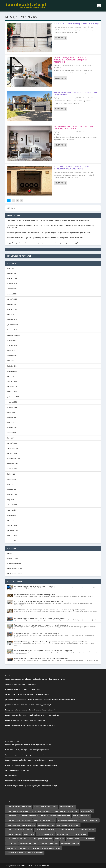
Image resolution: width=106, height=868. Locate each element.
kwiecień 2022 (12, 366)
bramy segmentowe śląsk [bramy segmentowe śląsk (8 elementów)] (45, 830)
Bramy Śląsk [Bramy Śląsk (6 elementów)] (29, 834)
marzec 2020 (12, 495)
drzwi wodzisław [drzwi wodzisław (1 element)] (79, 834)
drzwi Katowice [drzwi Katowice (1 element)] (63, 834)
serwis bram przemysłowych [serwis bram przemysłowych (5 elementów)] (18, 848)
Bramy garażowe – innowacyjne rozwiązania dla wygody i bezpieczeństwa (41, 659)
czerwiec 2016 (12, 541)
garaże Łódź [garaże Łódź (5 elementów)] (89, 839)
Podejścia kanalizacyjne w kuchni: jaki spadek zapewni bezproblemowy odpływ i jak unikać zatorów (50, 642)
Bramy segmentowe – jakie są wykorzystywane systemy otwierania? (30, 710)
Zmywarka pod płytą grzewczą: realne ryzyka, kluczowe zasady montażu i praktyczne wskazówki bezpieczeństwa (49, 220)
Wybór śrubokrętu (12, 775)
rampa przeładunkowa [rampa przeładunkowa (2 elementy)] (49, 843)
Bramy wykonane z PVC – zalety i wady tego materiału (25, 720)
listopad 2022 (12, 330)
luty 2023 (11, 314)
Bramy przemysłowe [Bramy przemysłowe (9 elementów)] (81, 816)
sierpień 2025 (12, 284)
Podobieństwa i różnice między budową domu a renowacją (27, 781)
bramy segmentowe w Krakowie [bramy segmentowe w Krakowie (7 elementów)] (19, 830)
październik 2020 (13, 459)
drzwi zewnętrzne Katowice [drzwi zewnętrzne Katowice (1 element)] (40, 839)
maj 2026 (11, 268)
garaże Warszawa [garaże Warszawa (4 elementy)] (74, 839)
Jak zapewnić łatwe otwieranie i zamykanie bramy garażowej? (28, 705)
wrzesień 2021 (12, 402)
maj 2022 (11, 361)
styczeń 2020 (12, 505)
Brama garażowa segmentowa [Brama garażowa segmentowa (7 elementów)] (19, 807)
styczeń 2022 (12, 381)
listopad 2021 (12, 392)
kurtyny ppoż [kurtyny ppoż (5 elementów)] (12, 843)
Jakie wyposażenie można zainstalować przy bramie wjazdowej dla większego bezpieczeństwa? (40, 700)
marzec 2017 (12, 515)
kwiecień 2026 (12, 273)
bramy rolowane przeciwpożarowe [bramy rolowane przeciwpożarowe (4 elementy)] (21, 825)
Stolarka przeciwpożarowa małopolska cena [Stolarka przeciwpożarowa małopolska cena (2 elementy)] (25, 853)
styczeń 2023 (12, 320)
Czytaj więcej (61, 38)
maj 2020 (11, 484)
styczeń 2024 (12, 299)
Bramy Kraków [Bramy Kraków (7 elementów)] (87, 811)
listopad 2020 (12, 453)
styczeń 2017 (12, 525)
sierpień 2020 (12, 469)
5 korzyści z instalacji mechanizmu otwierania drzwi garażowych (71, 168)
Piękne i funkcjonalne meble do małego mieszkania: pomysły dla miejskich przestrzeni (73, 60)
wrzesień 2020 (12, 464)
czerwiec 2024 (12, 289)
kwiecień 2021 (12, 428)
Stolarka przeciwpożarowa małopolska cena (21, 684)
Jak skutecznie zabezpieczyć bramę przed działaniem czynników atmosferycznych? (36, 679)
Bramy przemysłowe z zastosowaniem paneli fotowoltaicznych (37, 633)
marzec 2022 (12, 371)
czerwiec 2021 (12, 417)
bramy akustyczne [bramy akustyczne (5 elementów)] (67, 807)
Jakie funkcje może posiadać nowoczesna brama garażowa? (27, 694)
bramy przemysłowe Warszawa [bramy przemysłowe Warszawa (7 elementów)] (19, 820)
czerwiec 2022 (12, 356)
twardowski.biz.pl (68, 27)
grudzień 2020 (12, 448)
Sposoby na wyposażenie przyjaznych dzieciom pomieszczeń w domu (31, 755)
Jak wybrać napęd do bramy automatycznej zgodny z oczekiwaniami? (40, 618)
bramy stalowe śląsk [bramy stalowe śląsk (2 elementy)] (67, 830)
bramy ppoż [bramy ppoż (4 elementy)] (11, 816)
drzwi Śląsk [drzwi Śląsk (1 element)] (59, 839)
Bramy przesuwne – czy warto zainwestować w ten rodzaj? (76, 94)
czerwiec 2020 (12, 479)
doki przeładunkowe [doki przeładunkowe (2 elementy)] (45, 834)
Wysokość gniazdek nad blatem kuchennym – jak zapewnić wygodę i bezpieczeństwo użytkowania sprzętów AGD (49, 233)
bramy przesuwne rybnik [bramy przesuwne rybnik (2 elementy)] (68, 820)
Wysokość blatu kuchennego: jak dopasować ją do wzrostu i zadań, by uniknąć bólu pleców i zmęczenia (45, 238)
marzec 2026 (12, 278)
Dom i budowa (87, 65)
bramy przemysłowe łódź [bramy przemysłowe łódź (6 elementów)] (45, 820)
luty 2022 (11, 376)
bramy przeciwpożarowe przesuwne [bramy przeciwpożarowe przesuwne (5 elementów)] (56, 816)
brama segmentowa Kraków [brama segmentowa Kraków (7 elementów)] (46, 807)
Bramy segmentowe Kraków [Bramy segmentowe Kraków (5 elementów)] (68, 825)
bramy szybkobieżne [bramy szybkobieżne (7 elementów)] (87, 830)
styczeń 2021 (12, 443)
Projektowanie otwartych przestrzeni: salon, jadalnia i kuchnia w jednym (32, 765)
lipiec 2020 (11, 474)
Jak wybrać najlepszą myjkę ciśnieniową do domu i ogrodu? (36, 586)
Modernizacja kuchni (15, 569)
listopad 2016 (12, 536)
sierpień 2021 (12, 407)
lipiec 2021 (11, 412)
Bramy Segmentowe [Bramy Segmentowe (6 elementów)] (46, 825)
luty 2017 (11, 520)
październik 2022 (13, 335)
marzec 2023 (12, 309)
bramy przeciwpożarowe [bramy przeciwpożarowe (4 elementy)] (28, 816)
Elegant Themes (26, 866)
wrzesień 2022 (12, 340)
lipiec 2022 (11, 350)
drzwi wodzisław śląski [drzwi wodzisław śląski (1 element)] (16, 839)
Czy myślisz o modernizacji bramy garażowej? (76, 24)
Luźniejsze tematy (14, 564)
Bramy (85, 27)
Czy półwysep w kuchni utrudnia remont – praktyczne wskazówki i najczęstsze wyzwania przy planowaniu (46, 243)
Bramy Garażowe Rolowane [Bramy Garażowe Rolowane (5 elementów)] (18, 811)
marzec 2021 (12, 433)
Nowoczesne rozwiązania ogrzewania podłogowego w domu (27, 750)
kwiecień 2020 (12, 489)
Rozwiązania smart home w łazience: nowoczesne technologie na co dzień (41, 625)
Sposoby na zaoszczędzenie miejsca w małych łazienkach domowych (30, 760)
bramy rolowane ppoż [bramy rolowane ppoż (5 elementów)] (89, 820)
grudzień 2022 (12, 325)
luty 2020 (11, 500)
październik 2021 (13, 397)
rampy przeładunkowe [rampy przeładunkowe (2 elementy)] (70, 843)
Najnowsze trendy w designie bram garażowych (23, 689)
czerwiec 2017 (12, 510)
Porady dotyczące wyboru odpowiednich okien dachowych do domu (39, 601)
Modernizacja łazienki (15, 574)
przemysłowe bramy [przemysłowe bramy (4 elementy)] (28, 843)
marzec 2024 (12, 294)
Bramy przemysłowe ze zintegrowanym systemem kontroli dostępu (30, 725)
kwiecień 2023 (12, 304)
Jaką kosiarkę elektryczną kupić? (17, 770)
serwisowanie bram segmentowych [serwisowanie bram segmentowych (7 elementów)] (47, 848)
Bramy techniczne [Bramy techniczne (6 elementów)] (14, 834)
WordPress (46, 866)
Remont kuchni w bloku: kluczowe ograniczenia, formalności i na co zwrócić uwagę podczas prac (49, 610)
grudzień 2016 (12, 531)
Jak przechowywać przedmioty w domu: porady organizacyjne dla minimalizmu (43, 650)
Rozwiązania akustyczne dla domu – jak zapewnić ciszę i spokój (74, 128)
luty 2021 (11, 438)
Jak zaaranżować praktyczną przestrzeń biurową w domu (35, 595)
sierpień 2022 (12, 345)
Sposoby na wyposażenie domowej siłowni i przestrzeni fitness (28, 745)
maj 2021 (11, 423)
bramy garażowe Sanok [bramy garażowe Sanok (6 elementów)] (41, 811)
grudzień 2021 (12, 386)
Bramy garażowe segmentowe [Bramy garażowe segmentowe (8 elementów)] (66, 811)
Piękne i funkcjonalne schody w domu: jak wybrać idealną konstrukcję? (31, 786)
